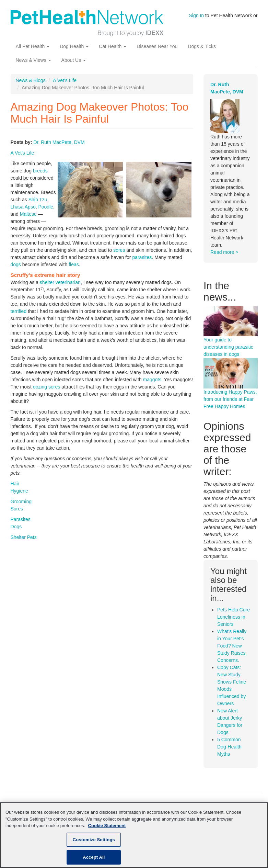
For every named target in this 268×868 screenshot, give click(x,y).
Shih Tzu (38, 200)
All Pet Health (33, 46)
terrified (19, 311)
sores (119, 250)
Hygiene (19, 491)
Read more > (224, 252)
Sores (17, 509)
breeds (40, 171)
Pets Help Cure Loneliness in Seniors (234, 617)
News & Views (33, 60)
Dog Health (74, 46)
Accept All (94, 857)
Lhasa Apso (23, 207)
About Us (74, 60)
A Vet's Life (65, 80)
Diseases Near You (157, 46)
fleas (74, 264)
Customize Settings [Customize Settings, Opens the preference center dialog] (94, 840)
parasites (142, 257)
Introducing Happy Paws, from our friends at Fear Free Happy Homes (230, 399)
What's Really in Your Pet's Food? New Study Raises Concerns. (232, 646)
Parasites (21, 519)
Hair (15, 484)
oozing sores (46, 387)
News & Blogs (31, 80)
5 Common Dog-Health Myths (229, 747)
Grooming (21, 501)
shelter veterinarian (60, 282)
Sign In (197, 15)
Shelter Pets (24, 537)
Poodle (46, 207)
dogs (16, 264)
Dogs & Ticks (202, 46)
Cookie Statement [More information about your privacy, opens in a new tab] (107, 826)
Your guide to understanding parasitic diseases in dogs (228, 347)
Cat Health (113, 46)
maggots (152, 380)
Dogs (16, 527)
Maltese (28, 214)
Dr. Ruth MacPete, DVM (59, 142)
